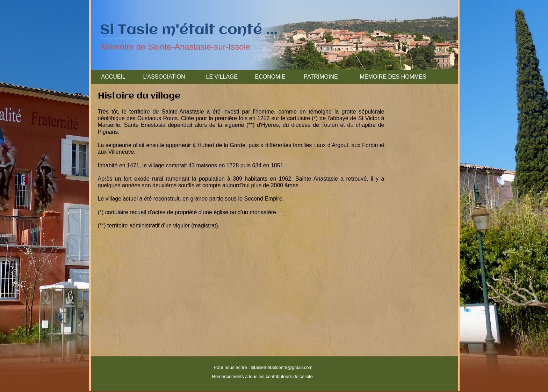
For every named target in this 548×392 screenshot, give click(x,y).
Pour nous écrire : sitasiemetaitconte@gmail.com (263, 367)
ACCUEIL (113, 77)
